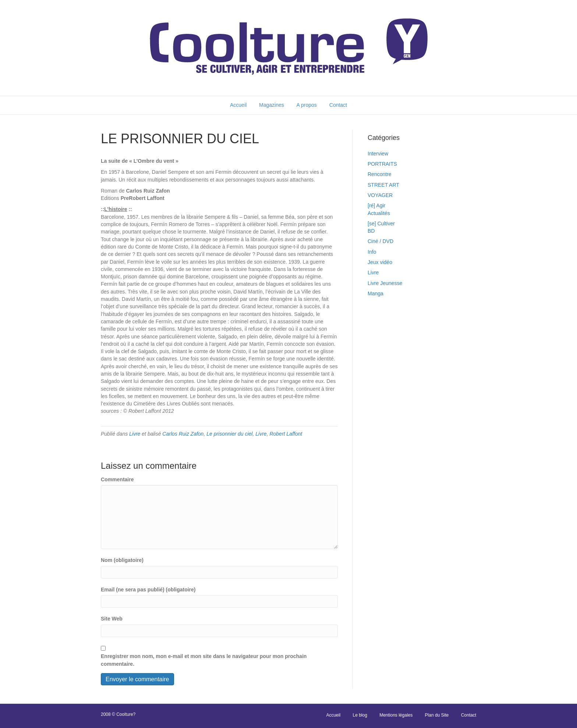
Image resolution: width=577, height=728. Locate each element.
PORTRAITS (382, 164)
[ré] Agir (376, 205)
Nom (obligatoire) (122, 560)
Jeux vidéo (380, 262)
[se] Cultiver (381, 224)
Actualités (379, 213)
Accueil (238, 105)
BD (371, 231)
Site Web (112, 619)
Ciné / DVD (380, 241)
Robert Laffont (286, 434)
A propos (307, 105)
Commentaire (117, 479)
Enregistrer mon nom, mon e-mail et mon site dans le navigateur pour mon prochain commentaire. (204, 660)
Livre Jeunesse (385, 283)
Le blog (360, 715)
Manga (376, 293)
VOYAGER (380, 195)
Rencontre (380, 174)
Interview (378, 154)
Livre (135, 434)
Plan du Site (437, 715)
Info (372, 252)
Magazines (272, 105)
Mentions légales (396, 715)
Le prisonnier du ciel (229, 434)
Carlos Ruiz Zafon (183, 434)
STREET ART (383, 185)
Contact (338, 105)
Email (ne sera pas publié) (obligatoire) (148, 590)
